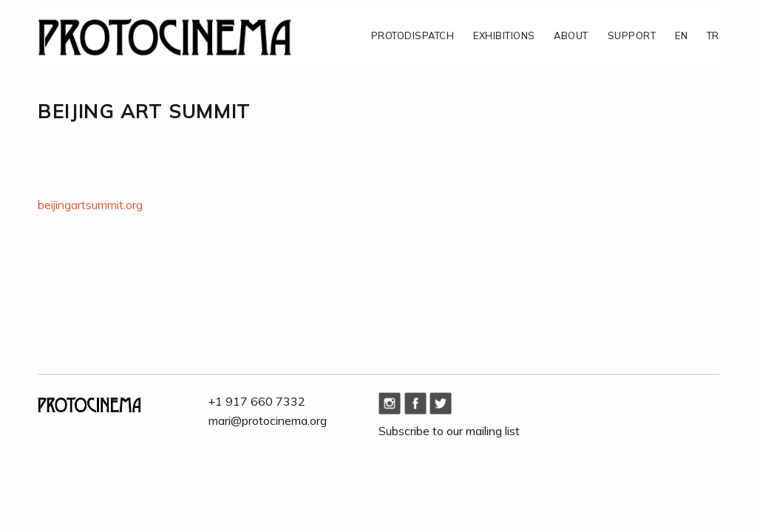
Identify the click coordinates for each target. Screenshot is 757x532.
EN (681, 36)
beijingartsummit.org (90, 205)
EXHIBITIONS (504, 36)
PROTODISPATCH (413, 36)
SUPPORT (632, 36)
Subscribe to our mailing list (449, 431)
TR (713, 36)
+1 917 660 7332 (257, 401)
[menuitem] (403, 37)
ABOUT (571, 36)
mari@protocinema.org (268, 420)
